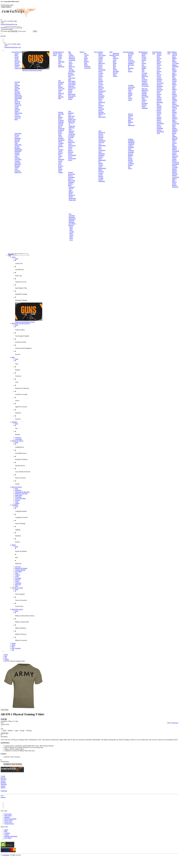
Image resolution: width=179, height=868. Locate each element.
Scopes (60, 55)
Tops (70, 54)
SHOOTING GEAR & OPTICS (21, 323)
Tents (130, 117)
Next (7, 710)
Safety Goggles (61, 172)
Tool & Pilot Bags (116, 70)
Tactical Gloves (159, 76)
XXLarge (28, 731)
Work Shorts (72, 81)
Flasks (144, 106)
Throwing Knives (101, 110)
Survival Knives (101, 85)
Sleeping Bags (131, 120)
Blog (13, 647)
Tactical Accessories (160, 82)
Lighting (131, 139)
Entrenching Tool (102, 146)
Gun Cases (61, 89)
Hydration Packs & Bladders (131, 154)
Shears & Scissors (101, 172)
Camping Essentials (131, 53)
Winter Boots (71, 236)
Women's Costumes (145, 82)
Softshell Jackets (71, 98)
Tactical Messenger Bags (160, 102)
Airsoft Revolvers (18, 61)
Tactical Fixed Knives (101, 78)
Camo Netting (130, 93)
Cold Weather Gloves (72, 156)
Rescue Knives (100, 67)
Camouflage (6, 855)
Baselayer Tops (72, 128)
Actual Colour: (5, 724)
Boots (71, 227)
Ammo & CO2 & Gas (18, 104)
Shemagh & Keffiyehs (72, 220)
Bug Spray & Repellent (131, 67)
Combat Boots (72, 233)
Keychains (145, 103)
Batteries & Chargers (145, 91)
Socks (71, 238)
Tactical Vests (159, 66)
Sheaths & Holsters (101, 156)
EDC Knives (102, 55)
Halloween (145, 76)
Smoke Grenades (61, 142)
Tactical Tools (159, 115)
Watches (71, 184)
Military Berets (71, 193)
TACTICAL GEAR (17, 588)
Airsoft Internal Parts (60, 153)
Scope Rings (60, 134)
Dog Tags (144, 89)
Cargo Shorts (72, 83)
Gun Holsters (61, 86)
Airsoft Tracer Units (60, 163)
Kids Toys (18, 585)
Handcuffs (101, 96)
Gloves (70, 144)
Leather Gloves (70, 148)
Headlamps (131, 142)
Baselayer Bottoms (72, 132)
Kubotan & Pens (102, 103)
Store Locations (16, 648)
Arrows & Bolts (17, 119)
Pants (86, 63)
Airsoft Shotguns (17, 64)
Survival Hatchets (101, 137)
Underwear (72, 134)
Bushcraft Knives (101, 89)
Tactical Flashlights (160, 128)
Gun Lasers (60, 64)
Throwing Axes (101, 143)
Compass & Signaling (131, 63)
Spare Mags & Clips (18, 134)
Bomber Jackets (70, 90)
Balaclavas (72, 217)
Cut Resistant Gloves (72, 159)
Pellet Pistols (18, 97)
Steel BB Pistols (17, 86)
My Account (8, 814)
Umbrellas (145, 108)
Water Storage (130, 158)
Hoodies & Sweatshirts (72, 59)
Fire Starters (130, 71)
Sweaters (71, 70)
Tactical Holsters (159, 98)
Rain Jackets (72, 94)
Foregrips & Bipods (61, 121)
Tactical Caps (159, 69)
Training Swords (101, 179)
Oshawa (3, 788)
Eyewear (61, 166)
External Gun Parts (61, 113)
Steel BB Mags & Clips (17, 141)
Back (17, 259)
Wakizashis (102, 181)
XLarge (21, 731)
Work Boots (71, 229)
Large (16, 731)
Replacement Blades (102, 169)
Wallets (115, 76)
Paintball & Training (18, 152)
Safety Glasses (60, 168)
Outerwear (71, 86)
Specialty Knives (101, 106)
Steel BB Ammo (17, 111)
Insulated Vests (71, 114)
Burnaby (3, 778)
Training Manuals (144, 94)
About (13, 645)
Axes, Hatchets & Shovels (102, 132)
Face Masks (72, 224)
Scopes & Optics (61, 53)
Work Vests (71, 116)
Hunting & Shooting (18, 165)
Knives (96, 52)
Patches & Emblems (145, 53)
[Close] (2, 29)
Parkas (70, 93)
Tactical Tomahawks (102, 140)
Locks (143, 102)
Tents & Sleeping (131, 115)
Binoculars (61, 67)
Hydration (131, 147)
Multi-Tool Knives (102, 64)
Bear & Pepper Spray (130, 57)
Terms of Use (8, 822)
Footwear (71, 225)
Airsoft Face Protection (61, 158)
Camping (125, 52)
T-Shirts (71, 55)
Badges (144, 68)
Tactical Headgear (159, 79)
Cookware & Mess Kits (131, 165)
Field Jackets (72, 88)
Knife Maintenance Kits (102, 160)
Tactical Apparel (159, 53)
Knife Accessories (102, 150)
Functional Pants (71, 76)
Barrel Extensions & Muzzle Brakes (61, 129)
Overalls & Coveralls (71, 137)
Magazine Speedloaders (18, 149)
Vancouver (4, 784)
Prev (3, 710)
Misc (17, 586)
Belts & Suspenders (71, 176)
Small (4, 731)
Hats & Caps (71, 189)
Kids (143, 70)
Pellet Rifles (18, 98)
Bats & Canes (100, 100)
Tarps (130, 90)
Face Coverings (72, 215)
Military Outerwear (175, 155)
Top (85, 53)
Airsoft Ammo (17, 107)
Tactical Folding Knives (159, 119)
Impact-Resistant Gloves (71, 152)
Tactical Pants (159, 56)
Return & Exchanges (10, 819)
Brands (14, 643)
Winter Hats (72, 200)
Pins (143, 65)
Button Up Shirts (72, 67)
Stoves (130, 168)
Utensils (130, 162)
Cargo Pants (72, 78)
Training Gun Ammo (18, 159)
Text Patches (144, 63)
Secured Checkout (6, 24)
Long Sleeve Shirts (71, 63)
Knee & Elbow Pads (72, 180)
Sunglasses (71, 182)
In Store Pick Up (9, 824)
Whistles (144, 105)
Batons (100, 94)
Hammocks (131, 125)
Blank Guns (18, 172)
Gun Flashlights (61, 61)
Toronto (3, 781)
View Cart (14, 24)
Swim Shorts (72, 84)
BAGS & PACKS (17, 487)
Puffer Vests (72, 121)
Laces (71, 240)
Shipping (7, 817)
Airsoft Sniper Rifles (18, 67)
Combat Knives (101, 74)
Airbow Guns (17, 168)
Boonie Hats (72, 198)
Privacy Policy (9, 820)
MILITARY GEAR (17, 609)
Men (69, 52)
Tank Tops (72, 57)
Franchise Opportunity (11, 836)
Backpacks (116, 53)
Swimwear (87, 66)
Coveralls (144, 73)
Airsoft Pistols (17, 58)
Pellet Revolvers (18, 101)
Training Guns (17, 155)
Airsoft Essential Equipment (61, 138)
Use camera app (17, 31)
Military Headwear (175, 129)
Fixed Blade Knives (102, 71)
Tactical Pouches (159, 106)
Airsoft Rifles (17, 54)
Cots (129, 124)
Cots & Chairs (130, 99)
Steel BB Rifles (17, 89)
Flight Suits (71, 142)
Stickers (144, 67)
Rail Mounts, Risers (61, 117)
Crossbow (17, 171)
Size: (2, 729)
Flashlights (131, 141)
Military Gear (170, 53)
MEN (13, 357)
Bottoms (71, 73)
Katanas (101, 176)
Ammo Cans (60, 91)
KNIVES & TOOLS (17, 441)
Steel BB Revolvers (18, 93)
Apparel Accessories (72, 173)
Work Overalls (71, 140)
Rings (70, 185)
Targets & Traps (61, 94)
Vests (70, 111)
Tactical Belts (159, 72)
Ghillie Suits (130, 96)
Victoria (3, 786)
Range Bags (115, 64)
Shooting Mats (61, 98)
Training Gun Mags (18, 162)
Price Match (8, 838)
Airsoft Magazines (18, 137)
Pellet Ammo (18, 113)
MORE (14, 545)
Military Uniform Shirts (175, 96)
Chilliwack (4, 791)
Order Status (8, 816)
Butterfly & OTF (102, 115)
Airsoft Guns (18, 52)
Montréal (3, 783)
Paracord (131, 89)
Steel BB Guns (17, 83)
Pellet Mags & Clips (18, 146)
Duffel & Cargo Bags (116, 60)
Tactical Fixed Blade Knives (160, 123)
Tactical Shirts (159, 59)
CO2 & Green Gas (18, 115)
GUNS (14, 257)
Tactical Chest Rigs (160, 89)
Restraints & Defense (102, 92)
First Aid (131, 60)
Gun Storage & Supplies (61, 82)
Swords (101, 175)
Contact (7, 835)
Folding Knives (101, 53)
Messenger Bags (116, 56)
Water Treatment (131, 150)
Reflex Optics (60, 58)
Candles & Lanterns (131, 145)
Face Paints (145, 97)
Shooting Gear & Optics (56, 54)
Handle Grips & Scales (101, 165)
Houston (3, 797)
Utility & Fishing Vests (72, 119)
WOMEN (14, 422)
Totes (114, 74)
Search (3, 27)
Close (35, 31)
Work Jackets (72, 96)
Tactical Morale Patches (159, 110)
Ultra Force (175, 723)
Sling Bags (114, 67)
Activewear (87, 68)
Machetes (101, 112)
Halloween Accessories (145, 85)
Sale (13, 650)
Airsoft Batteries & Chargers (61, 147)
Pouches (115, 73)
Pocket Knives (100, 61)
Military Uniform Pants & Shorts (175, 54)
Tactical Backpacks (160, 85)
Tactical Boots (159, 92)
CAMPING (15, 505)
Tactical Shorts (159, 63)
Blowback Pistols (27, 70)
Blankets (131, 122)
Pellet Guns (18, 95)
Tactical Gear (154, 53)
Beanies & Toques (72, 196)
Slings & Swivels (61, 124)
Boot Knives (102, 117)
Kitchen (130, 160)
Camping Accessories (131, 86)
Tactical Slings (159, 95)
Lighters (144, 100)
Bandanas (72, 222)
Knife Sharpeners (102, 153)
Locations (7, 833)
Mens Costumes (145, 79)
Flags (143, 98)
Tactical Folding (101, 58)
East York (4, 779)
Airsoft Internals (37, 70)
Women (82, 52)
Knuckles (101, 97)
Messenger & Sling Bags (22, 492)
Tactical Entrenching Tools (160, 132)
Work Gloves (72, 145)
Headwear (72, 187)
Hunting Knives (101, 82)
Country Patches (144, 59)
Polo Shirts (72, 71)
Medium (10, 731)
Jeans (70, 80)
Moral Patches (144, 56)
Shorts (86, 65)
